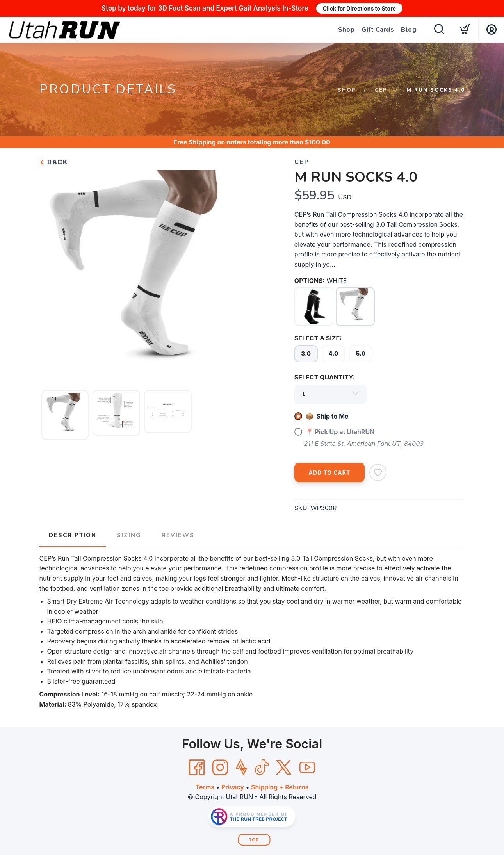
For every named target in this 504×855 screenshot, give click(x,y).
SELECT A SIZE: (318, 338)
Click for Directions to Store (359, 8)
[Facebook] (197, 768)
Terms (205, 787)
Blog (409, 30)
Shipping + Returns (280, 787)
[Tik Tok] (262, 768)
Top (254, 840)
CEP (381, 90)
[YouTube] (307, 768)
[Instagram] (220, 768)
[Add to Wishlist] (378, 472)
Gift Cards (378, 30)
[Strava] (241, 768)
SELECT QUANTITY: (325, 377)
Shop (346, 30)
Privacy (233, 787)
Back (54, 162)
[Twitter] (284, 768)
